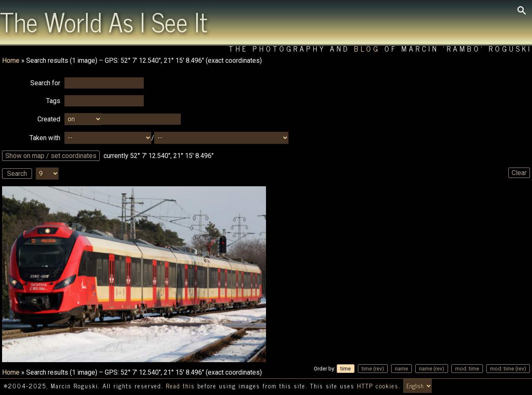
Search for (45, 83)
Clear (519, 173)
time (346, 369)
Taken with (45, 138)
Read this (180, 386)
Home (11, 60)
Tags (53, 101)
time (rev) (373, 369)
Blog (367, 48)
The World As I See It (104, 21)
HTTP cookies (378, 386)
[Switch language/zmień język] (417, 386)
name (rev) (432, 369)
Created (49, 119)
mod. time (467, 369)
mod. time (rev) (508, 369)
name (401, 369)
